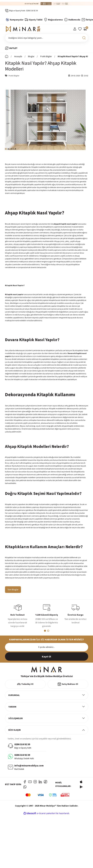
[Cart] (85, 29)
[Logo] (24, 29)
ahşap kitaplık (60, 224)
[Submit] (47, 656)
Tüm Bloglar (13, 590)
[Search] (47, 38)
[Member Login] (75, 29)
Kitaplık (45, 394)
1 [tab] (45, 631)
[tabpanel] (18, 617)
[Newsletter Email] (47, 647)
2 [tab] (48, 631)
